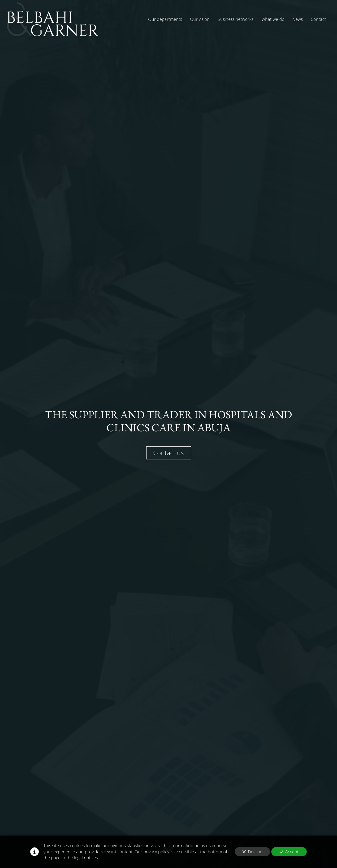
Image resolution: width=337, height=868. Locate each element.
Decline (252, 852)
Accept (289, 852)
